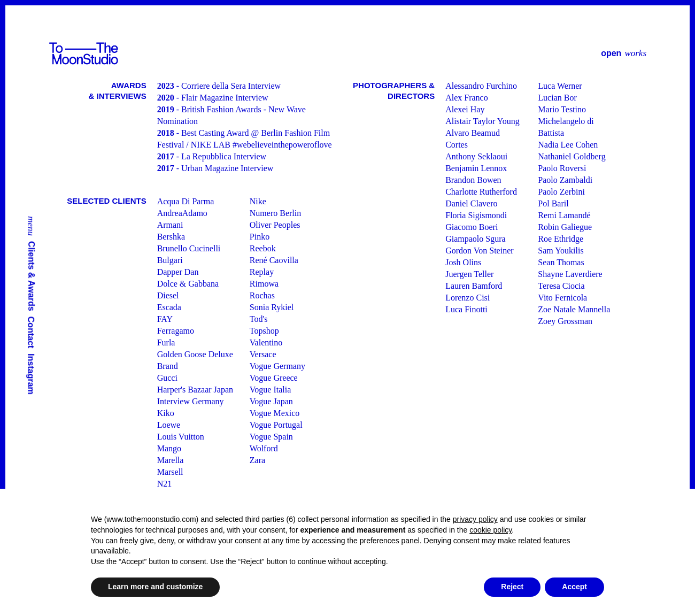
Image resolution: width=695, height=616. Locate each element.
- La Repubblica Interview (212, 156)
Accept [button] (574, 587)
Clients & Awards (32, 276)
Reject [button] (512, 587)
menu (31, 226)
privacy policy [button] (475, 519)
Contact (31, 333)
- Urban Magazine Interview (215, 168)
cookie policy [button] (491, 530)
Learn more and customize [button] (155, 587)
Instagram (31, 374)
